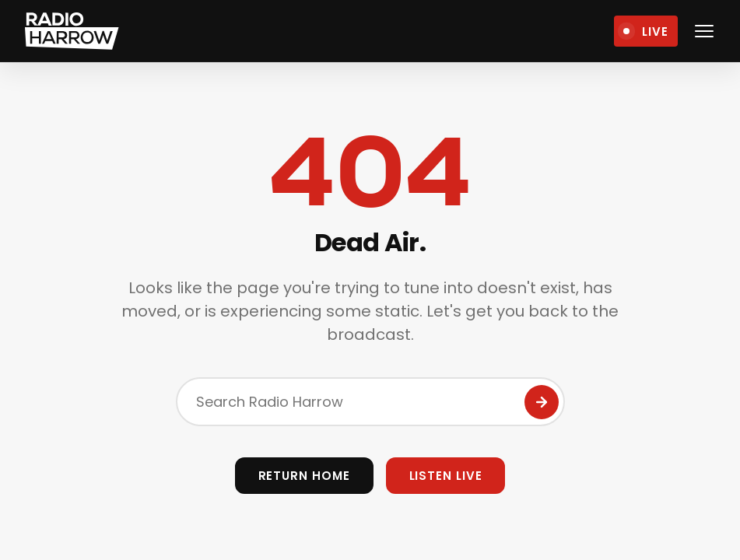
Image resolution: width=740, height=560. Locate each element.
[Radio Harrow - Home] (72, 31)
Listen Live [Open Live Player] (446, 476)
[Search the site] (370, 402)
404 (370, 173)
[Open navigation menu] (704, 31)
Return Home (304, 476)
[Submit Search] (542, 402)
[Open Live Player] (646, 31)
